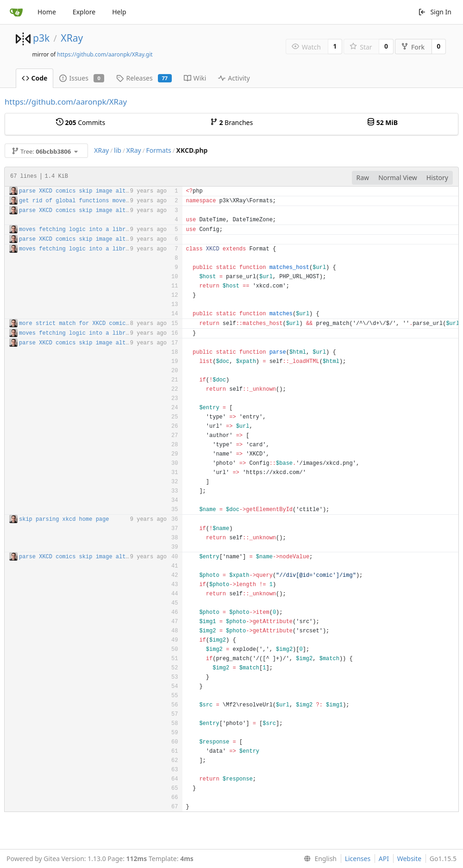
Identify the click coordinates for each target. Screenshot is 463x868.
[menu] (318, 859)
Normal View (398, 178)
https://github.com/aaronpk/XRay (66, 102)
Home (47, 12)
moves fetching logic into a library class (87, 230)
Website (410, 859)
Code (35, 78)
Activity (234, 78)
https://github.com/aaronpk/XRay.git (105, 54)
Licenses (358, 859)
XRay (72, 38)
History (437, 178)
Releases (144, 78)
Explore (84, 12)
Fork (413, 47)
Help (119, 12)
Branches (231, 122)
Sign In (435, 12)
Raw (363, 178)
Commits (81, 122)
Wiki (195, 78)
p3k (41, 38)
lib (118, 150)
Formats (159, 150)
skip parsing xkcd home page (64, 519)
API (384, 859)
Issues (82, 78)
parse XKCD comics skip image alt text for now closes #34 (112, 191)
